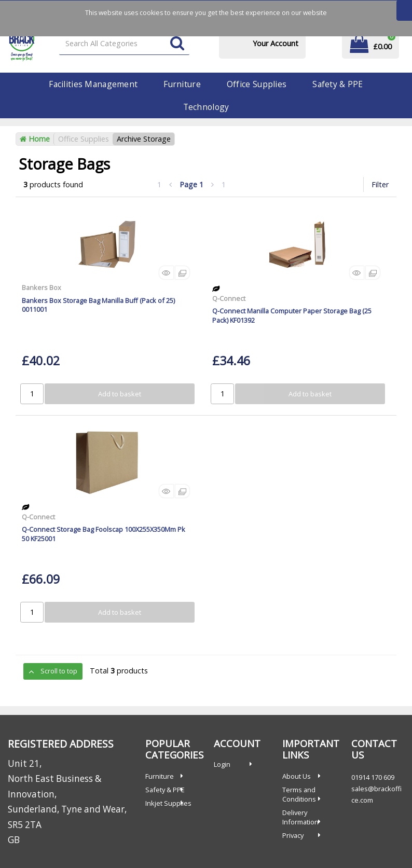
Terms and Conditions (299, 794)
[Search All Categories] (124, 44)
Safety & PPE (338, 84)
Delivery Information (300, 817)
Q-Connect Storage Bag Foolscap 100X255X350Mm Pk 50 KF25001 (104, 534)
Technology (206, 107)
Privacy (293, 835)
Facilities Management (93, 84)
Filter (380, 184)
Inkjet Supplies (168, 803)
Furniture (182, 84)
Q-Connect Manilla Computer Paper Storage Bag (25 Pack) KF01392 (292, 315)
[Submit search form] (177, 44)
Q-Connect (229, 298)
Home (35, 139)
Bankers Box (42, 287)
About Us (297, 776)
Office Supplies (257, 84)
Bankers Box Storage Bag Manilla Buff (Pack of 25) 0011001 (98, 305)
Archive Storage (144, 139)
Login (222, 764)
